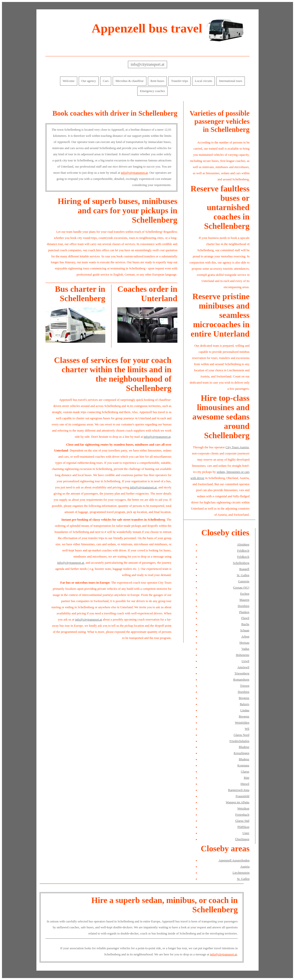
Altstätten (243, 544)
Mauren (244, 600)
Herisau (244, 643)
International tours (231, 81)
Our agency (89, 81)
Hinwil (245, 784)
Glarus (245, 772)
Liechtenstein (241, 873)
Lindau (245, 710)
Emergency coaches (153, 91)
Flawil (245, 618)
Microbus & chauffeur (129, 81)
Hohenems (242, 655)
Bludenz (244, 747)
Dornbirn (243, 606)
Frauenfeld (242, 796)
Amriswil (243, 667)
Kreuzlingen (241, 753)
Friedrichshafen (239, 741)
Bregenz (244, 698)
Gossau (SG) (241, 588)
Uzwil (245, 661)
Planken (244, 612)
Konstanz (243, 765)
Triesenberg (242, 673)
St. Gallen (243, 575)
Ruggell (244, 569)
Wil (247, 729)
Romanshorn (241, 680)
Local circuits (203, 81)
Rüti (247, 778)
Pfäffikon (243, 827)
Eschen (245, 594)
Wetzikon (243, 809)
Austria (245, 867)
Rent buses (157, 81)
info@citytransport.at (147, 64)
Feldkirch (243, 551)
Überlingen (242, 839)
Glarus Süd (242, 821)
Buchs (245, 624)
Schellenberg (241, 563)
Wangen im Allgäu (237, 802)
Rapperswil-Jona (239, 790)
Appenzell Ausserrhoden (234, 860)
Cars (106, 81)
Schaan (245, 630)
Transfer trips (179, 81)
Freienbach (242, 815)
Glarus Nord (241, 735)
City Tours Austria (237, 447)
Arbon (245, 637)
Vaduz (245, 649)
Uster (246, 833)
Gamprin (244, 581)
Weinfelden (242, 723)
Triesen (245, 686)
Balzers (245, 704)
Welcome (69, 81)
